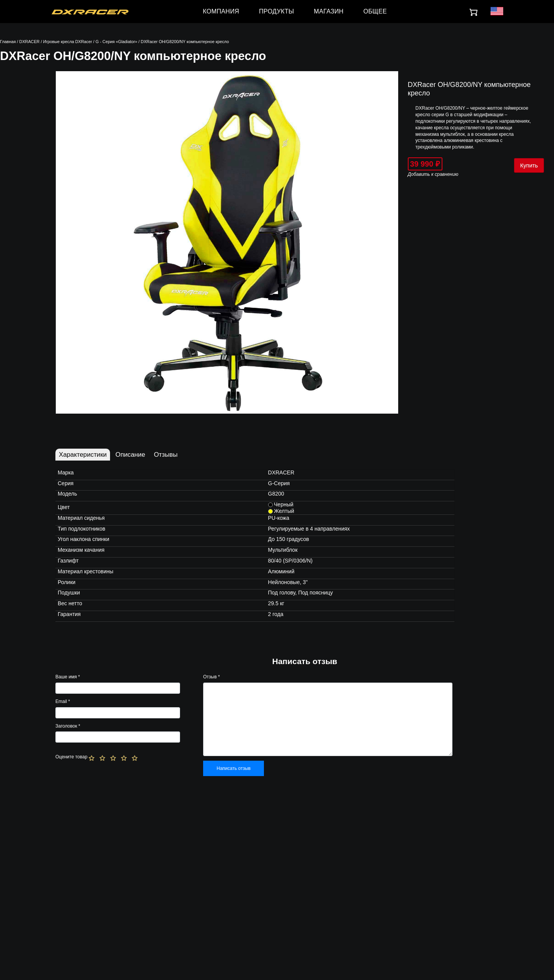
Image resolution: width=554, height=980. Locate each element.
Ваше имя (68, 677)
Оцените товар (71, 757)
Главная (8, 42)
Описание (130, 455)
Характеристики (83, 455)
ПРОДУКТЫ (276, 11)
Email (63, 701)
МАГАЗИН (329, 11)
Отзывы (166, 455)
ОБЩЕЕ (375, 11)
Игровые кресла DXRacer (68, 42)
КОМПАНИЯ (221, 11)
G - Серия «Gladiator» (116, 42)
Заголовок (68, 726)
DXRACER (29, 42)
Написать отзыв (234, 768)
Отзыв (211, 677)
